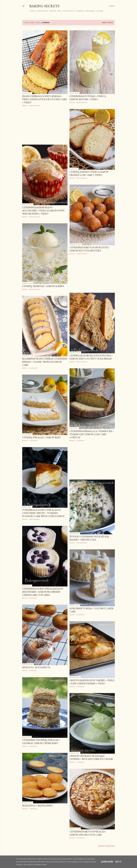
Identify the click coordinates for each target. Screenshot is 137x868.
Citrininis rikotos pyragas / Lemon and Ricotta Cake (88, 833)
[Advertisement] (45, 125)
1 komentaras (33, 368)
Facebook (80, 11)
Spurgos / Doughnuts (36, 667)
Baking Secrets (44, 6)
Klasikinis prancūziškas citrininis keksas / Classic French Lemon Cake (45, 362)
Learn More (107, 862)
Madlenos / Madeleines (37, 806)
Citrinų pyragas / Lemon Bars (41, 437)
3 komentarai (80, 441)
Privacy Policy (68, 11)
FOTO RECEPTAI (41, 11)
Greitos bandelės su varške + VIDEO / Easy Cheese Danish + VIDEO (92, 682)
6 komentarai (80, 838)
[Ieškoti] (112, 6)
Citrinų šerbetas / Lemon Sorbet (43, 286)
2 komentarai (80, 762)
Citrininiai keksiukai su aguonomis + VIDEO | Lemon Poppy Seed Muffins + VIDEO (43, 210)
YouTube (99, 11)
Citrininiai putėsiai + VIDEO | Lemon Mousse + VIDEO (88, 98)
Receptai (52, 11)
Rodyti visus (108, 23)
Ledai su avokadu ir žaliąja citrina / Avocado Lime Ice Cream (91, 757)
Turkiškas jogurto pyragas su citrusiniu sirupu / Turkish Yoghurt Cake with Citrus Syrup (43, 513)
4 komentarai (33, 441)
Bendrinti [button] (25, 106)
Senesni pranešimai (106, 846)
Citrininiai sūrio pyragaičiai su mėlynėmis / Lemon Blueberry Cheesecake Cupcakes (43, 592)
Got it (118, 862)
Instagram (90, 11)
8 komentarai (33, 598)
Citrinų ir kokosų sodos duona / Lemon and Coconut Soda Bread (91, 357)
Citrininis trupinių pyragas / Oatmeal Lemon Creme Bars (41, 742)
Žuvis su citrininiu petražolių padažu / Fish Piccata (89, 538)
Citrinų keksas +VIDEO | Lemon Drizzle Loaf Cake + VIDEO (89, 173)
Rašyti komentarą (34, 106)
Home (32, 11)
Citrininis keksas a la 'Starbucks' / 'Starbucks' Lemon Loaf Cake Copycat (92, 434)
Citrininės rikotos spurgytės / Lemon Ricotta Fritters (90, 249)
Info (59, 11)
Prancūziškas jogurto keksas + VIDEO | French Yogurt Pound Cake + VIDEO (44, 99)
